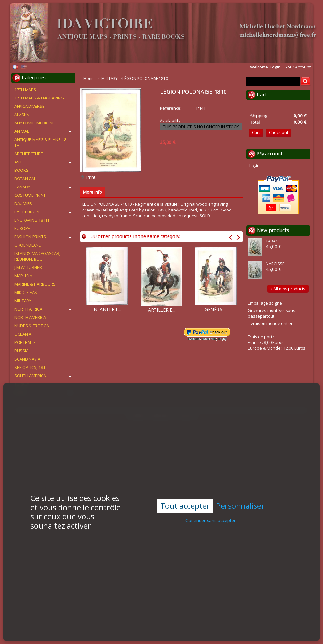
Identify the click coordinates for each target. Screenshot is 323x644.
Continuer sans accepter (211, 508)
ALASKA (22, 115)
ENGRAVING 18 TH (32, 220)
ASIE (19, 162)
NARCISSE (275, 264)
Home (90, 79)
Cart (262, 95)
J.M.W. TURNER (28, 267)
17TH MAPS (25, 90)
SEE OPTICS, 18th (31, 367)
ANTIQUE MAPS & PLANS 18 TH (40, 142)
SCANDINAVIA (27, 359)
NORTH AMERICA (30, 317)
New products (273, 230)
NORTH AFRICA (28, 309)
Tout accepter (185, 493)
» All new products (288, 289)
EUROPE (22, 228)
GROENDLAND (28, 245)
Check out (279, 132)
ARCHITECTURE (29, 154)
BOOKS (21, 170)
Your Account (298, 67)
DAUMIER (23, 203)
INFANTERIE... (107, 309)
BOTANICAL (25, 179)
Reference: (171, 108)
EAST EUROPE (28, 212)
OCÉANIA (23, 334)
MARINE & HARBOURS (35, 284)
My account (270, 154)
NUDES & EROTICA (32, 326)
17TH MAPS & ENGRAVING (39, 98)
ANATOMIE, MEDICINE (35, 123)
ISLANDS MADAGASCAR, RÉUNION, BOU (37, 256)
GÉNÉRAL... (216, 310)
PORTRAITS (25, 342)
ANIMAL (22, 131)
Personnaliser (240, 493)
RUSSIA (21, 351)
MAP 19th (23, 276)
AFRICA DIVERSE (29, 106)
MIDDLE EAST (27, 292)
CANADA (22, 187)
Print (91, 177)
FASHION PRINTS (30, 237)
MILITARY (110, 79)
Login (275, 67)
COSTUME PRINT (30, 195)
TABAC (272, 241)
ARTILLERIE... (162, 310)
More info (93, 192)
